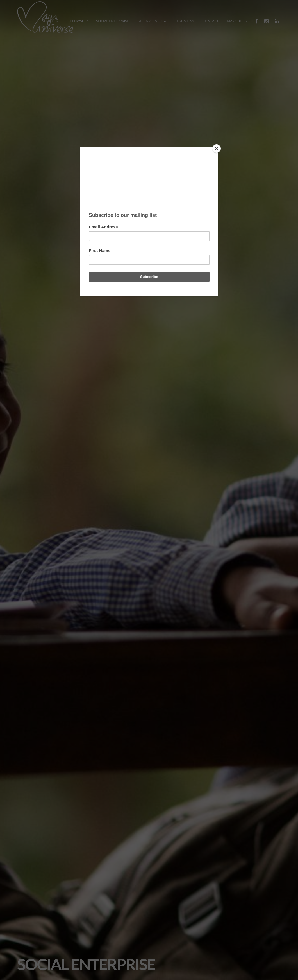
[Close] (217, 149)
